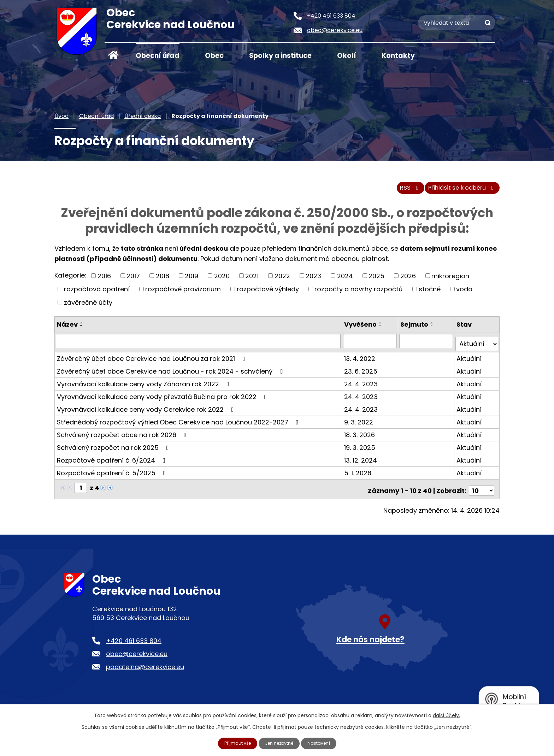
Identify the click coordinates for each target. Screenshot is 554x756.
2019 (191, 280)
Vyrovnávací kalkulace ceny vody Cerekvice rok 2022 (147, 410)
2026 (408, 280)
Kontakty (398, 56)
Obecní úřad (158, 56)
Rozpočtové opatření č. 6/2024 (113, 461)
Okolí (347, 56)
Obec (214, 56)
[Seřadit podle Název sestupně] (82, 330)
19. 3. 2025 (361, 448)
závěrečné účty (88, 306)
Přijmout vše (234, 743)
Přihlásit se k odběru (459, 192)
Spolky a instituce (280, 56)
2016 (104, 280)
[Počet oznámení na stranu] (482, 489)
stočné (430, 293)
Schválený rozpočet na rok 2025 (114, 448)
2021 (252, 280)
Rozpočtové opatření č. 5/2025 (113, 474)
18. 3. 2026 (361, 436)
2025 (376, 280)
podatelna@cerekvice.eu (145, 665)
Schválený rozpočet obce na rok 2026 (123, 436)
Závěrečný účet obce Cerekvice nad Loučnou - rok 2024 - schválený (171, 372)
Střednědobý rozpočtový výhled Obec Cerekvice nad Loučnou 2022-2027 (179, 423)
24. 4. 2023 (362, 385)
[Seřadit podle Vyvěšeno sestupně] (382, 330)
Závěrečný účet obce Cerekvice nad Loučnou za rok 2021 (152, 359)
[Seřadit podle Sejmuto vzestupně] (433, 327)
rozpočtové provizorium (183, 293)
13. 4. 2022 (361, 359)
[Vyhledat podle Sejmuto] (427, 345)
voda (464, 293)
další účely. (446, 715)
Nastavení (323, 743)
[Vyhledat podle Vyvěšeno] (371, 345)
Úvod (113, 55)
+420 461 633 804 (134, 639)
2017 (133, 280)
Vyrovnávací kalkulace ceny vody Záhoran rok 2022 (145, 385)
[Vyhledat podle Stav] (477, 345)
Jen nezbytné (280, 743)
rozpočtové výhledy (268, 293)
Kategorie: (70, 279)
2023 (313, 280)
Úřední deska (143, 116)
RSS (399, 192)
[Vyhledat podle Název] (199, 345)
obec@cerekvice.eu (137, 652)
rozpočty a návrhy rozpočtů (359, 293)
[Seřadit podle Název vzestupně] (82, 327)
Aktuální (469, 359)
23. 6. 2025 (362, 372)
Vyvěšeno (362, 329)
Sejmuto (415, 329)
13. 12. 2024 (362, 461)
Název (67, 329)
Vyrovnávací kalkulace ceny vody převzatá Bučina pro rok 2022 (163, 397)
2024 (345, 280)
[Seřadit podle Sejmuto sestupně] (433, 330)
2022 (282, 280)
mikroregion (450, 280)
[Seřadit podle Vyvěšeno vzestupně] (382, 327)
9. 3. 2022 (360, 423)
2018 (163, 280)
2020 (222, 280)
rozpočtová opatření (97, 293)
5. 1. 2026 (359, 474)
